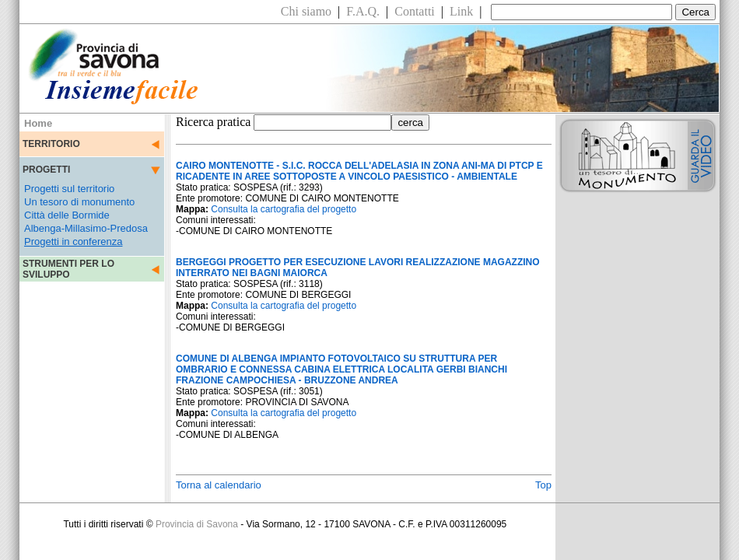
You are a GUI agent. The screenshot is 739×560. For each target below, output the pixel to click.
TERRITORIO (51, 144)
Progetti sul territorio (69, 189)
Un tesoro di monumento (79, 202)
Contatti (415, 11)
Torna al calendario (219, 485)
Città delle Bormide (67, 215)
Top (543, 485)
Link (461, 11)
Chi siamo (306, 11)
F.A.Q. (363, 11)
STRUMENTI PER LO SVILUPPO (68, 269)
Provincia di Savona (197, 524)
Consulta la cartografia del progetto (284, 209)
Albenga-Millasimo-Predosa (86, 228)
